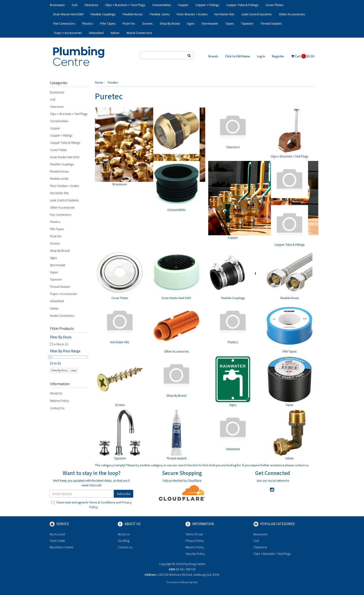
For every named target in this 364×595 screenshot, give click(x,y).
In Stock (61, 344)
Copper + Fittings (207, 5)
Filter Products (62, 329)
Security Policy (195, 554)
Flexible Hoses (133, 14)
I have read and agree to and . (91, 505)
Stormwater (210, 23)
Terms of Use (194, 534)
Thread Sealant (271, 23)
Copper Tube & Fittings (242, 5)
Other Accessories (292, 14)
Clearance (91, 5)
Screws (148, 23)
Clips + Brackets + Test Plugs (125, 5)
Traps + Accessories (68, 33)
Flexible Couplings (103, 14)
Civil (75, 5)
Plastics (88, 23)
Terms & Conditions (102, 502)
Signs (191, 23)
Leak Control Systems (257, 14)
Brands (213, 56)
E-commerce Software (178, 582)
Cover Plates (275, 5)
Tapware (247, 23)
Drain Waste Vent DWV (68, 14)
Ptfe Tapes (108, 23)
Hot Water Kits (224, 14)
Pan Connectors (64, 23)
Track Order (57, 541)
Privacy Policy (195, 541)
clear (74, 370)
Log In (261, 56)
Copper (183, 5)
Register (278, 56)
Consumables (162, 5)
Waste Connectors (139, 33)
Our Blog (123, 541)
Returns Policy (59, 401)
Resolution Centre (61, 547)
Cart (303, 56)
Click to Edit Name (238, 56)
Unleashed (96, 33)
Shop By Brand (170, 23)
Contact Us (57, 408)
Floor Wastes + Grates (192, 14)
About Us (56, 393)
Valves (115, 33)
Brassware (57, 5)
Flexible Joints (160, 14)
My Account (57, 534)
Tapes (230, 23)
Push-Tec (129, 23)
